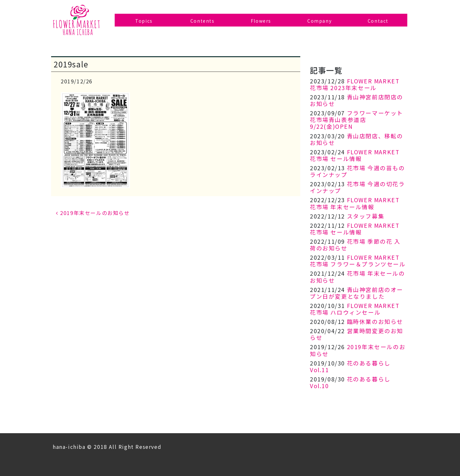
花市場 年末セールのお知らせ (357, 277)
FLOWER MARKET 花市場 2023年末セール (355, 84)
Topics (144, 21)
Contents (203, 21)
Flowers (261, 21)
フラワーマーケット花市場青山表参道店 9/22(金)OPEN (356, 120)
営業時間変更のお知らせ (356, 334)
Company (319, 21)
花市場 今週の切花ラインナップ (357, 187)
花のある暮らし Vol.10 (350, 382)
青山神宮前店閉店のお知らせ (356, 100)
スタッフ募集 (366, 216)
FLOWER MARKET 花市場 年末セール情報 (355, 203)
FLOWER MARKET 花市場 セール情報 (355, 155)
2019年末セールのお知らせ (93, 213)
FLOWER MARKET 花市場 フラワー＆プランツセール (358, 261)
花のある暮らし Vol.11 (350, 366)
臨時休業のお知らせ (375, 322)
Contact (378, 21)
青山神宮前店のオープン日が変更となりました (356, 293)
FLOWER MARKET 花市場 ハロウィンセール (355, 309)
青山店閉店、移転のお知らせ (356, 139)
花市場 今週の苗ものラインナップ (357, 171)
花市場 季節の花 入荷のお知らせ (355, 245)
